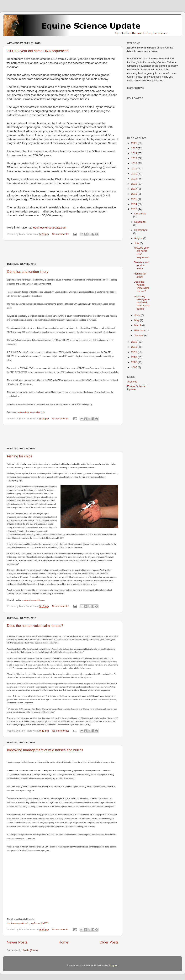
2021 (135, 169)
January (139, 335)
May (137, 320)
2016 (135, 194)
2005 (135, 367)
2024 (135, 153)
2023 (135, 158)
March (138, 325)
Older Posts (109, 942)
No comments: (61, 234)
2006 (135, 362)
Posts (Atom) (30, 950)
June (137, 315)
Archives (132, 382)
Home (63, 942)
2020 (135, 174)
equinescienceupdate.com (50, 228)
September (141, 230)
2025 (135, 148)
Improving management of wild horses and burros (45, 750)
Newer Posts (17, 942)
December (140, 214)
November (140, 222)
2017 (135, 189)
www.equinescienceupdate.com (31, 412)
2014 (135, 204)
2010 (135, 352)
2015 (135, 199)
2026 (135, 143)
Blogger (113, 965)
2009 (135, 357)
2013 (135, 209)
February (140, 330)
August (139, 238)
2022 (135, 163)
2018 (135, 184)
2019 (135, 179)
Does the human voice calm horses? (35, 626)
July (137, 243)
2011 (135, 347)
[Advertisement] (63, 252)
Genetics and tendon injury (28, 272)
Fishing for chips (20, 456)
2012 (135, 342)
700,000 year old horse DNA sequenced (38, 51)
